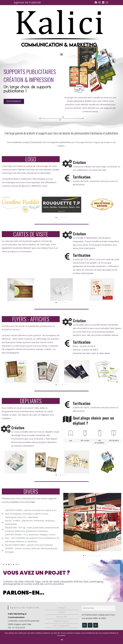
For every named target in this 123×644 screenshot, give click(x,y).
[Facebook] (85, 625)
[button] (61, 54)
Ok (62, 640)
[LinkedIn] (96, 625)
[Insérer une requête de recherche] (98, 608)
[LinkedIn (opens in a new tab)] (103, 3)
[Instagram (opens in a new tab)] (100, 3)
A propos (62, 608)
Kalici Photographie (61, 626)
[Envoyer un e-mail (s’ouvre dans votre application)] (107, 3)
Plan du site (61, 617)
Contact (12, 564)
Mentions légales (61, 621)
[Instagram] (90, 625)
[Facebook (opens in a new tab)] (96, 3)
